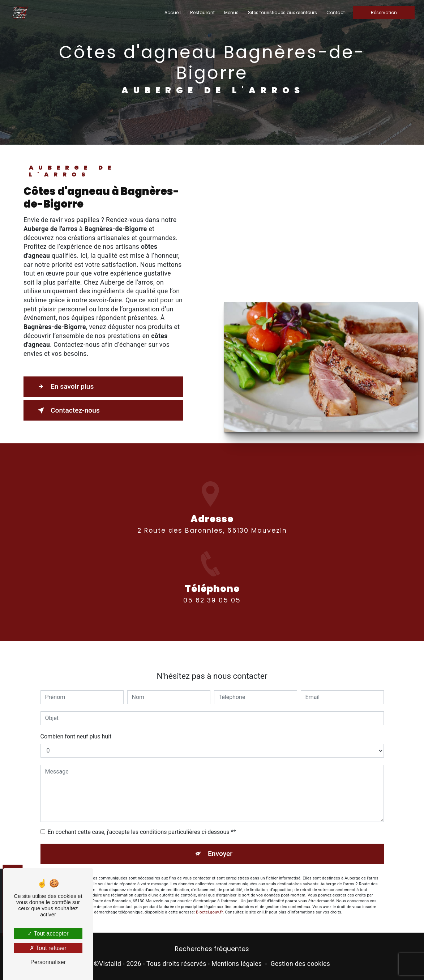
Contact (336, 12)
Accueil (173, 12)
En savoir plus (64, 387)
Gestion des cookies (300, 964)
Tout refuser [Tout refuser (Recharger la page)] (48, 948)
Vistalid (110, 964)
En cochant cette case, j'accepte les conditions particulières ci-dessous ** (142, 823)
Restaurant (202, 12)
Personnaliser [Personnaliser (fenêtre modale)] (48, 962)
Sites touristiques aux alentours (282, 12)
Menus (231, 12)
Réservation (384, 12)
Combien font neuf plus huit (76, 727)
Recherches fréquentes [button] (212, 949)
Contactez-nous (67, 410)
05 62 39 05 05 (212, 610)
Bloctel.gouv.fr (209, 903)
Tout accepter (48, 934)
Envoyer (220, 844)
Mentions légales (237, 964)
